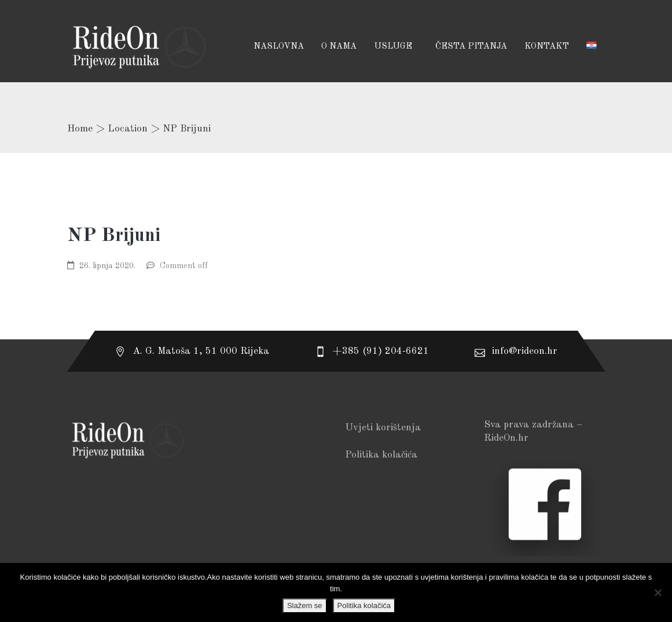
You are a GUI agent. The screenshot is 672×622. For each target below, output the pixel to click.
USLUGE (394, 47)
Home (80, 129)
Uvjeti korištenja (383, 428)
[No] (658, 592)
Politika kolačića (381, 455)
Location (128, 129)
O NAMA (339, 47)
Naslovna (279, 47)
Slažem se (305, 605)
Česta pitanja (471, 47)
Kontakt (547, 47)
